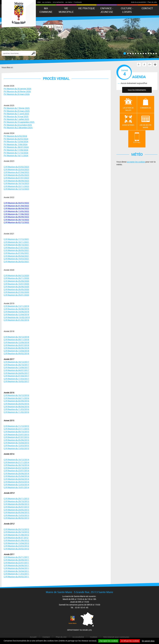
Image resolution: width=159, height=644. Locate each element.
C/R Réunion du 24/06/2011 (16, 565)
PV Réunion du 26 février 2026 (17, 91)
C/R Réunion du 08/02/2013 (16, 518)
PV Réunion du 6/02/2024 (15, 136)
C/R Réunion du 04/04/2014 (16, 479)
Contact (147, 8)
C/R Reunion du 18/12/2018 (16, 337)
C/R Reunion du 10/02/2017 (16, 381)
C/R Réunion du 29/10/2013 (16, 501)
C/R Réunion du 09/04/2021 (16, 256)
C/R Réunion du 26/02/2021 (16, 262)
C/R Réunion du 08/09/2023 (16, 181)
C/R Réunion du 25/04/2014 (16, 476)
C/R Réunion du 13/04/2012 (16, 543)
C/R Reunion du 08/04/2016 (16, 407)
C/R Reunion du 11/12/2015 (16, 426)
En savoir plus (148, 641)
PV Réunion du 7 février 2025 (17, 108)
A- (139, 64)
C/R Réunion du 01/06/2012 (16, 540)
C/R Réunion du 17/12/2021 (16, 239)
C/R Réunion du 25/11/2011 (16, 557)
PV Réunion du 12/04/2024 (16, 142)
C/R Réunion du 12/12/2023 (16, 189)
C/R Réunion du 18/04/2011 (16, 571)
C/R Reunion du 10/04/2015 (16, 443)
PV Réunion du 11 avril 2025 (16, 114)
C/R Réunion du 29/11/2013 (16, 498)
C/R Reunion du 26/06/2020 (16, 287)
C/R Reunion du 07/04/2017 (16, 376)
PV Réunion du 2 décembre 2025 (18, 128)
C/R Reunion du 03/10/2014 (16, 468)
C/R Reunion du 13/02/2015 (16, 448)
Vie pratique (87, 8)
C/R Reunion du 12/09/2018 (16, 342)
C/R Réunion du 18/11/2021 (16, 242)
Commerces (145, 108)
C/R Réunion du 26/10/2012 (16, 532)
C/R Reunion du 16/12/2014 (16, 459)
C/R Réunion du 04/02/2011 (16, 577)
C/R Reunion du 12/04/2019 (16, 314)
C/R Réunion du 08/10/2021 (16, 245)
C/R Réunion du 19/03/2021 (16, 259)
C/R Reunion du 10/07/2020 (16, 284)
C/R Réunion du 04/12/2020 (16, 275)
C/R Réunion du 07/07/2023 (16, 178)
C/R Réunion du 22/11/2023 (16, 186)
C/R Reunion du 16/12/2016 (16, 395)
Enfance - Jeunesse (107, 10)
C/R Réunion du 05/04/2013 (17, 512)
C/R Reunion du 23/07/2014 (16, 471)
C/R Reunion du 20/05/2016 (16, 404)
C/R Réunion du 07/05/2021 (16, 253)
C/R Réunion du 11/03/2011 (16, 574)
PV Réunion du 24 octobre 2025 (18, 125)
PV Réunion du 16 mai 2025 (16, 116)
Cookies (94, 637)
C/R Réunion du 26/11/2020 (16, 278)
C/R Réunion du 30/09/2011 (16, 560)
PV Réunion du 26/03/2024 (16, 139)
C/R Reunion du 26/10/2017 (16, 365)
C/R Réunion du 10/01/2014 (16, 487)
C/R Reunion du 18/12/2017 (16, 362)
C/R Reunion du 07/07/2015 (16, 437)
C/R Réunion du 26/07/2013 (16, 507)
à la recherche (58, 2)
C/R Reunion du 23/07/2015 (16, 434)
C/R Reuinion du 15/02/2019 (17, 317)
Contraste (78, 2)
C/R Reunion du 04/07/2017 (16, 370)
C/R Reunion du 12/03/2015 (16, 446)
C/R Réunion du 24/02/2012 (16, 549)
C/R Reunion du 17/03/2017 (16, 379)
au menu (69, 2)
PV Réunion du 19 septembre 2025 (19, 122)
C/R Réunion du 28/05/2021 (16, 250)
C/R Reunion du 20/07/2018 (16, 345)
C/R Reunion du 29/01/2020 (16, 295)
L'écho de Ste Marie (145, 126)
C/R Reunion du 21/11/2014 (16, 462)
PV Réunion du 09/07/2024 (16, 147)
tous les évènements (137, 90)
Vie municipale (66, 10)
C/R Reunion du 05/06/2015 (16, 440)
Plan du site (152, 2)
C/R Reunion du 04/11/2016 (16, 398)
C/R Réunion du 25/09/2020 (16, 281)
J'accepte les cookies (108, 641)
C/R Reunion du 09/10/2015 (16, 432)
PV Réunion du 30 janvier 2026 (17, 89)
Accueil (33, 637)
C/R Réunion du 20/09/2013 (16, 504)
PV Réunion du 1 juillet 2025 (16, 119)
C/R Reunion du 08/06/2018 (16, 348)
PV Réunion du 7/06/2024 (16, 144)
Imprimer (156, 64)
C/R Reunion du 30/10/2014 (16, 465)
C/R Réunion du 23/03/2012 (16, 546)
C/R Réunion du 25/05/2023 (16, 175)
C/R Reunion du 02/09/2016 (16, 401)
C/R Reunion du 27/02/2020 (16, 292)
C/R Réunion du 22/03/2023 (16, 169)
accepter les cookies (136, 162)
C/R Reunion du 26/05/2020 (16, 289)
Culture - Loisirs (127, 10)
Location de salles (128, 109)
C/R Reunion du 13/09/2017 (16, 367)
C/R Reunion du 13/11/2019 (16, 306)
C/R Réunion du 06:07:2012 (16, 538)
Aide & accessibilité (138, 2)
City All (137, 142)
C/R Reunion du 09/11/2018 (16, 340)
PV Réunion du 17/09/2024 (16, 150)
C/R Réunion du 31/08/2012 (16, 535)
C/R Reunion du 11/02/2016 (16, 412)
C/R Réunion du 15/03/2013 (16, 515)
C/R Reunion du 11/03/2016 (16, 409)
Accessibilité (78, 637)
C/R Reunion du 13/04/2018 (16, 351)
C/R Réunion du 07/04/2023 (16, 172)
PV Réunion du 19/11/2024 (16, 155)
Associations (128, 125)
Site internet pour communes (116, 637)
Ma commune (46, 10)
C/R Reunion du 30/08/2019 (16, 309)
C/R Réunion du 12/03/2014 (16, 485)
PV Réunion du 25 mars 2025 (17, 111)
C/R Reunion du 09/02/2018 (16, 353)
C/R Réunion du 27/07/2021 (16, 248)
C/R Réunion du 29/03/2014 (16, 482)
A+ (150, 64)
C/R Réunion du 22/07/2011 (16, 563)
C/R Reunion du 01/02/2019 (16, 320)
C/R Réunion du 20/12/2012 (16, 529)
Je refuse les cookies (130, 641)
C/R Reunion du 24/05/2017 (16, 373)
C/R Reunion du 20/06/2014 (16, 473)
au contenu (47, 2)
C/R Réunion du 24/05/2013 (16, 510)
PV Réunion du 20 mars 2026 (17, 94)
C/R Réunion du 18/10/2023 (16, 183)
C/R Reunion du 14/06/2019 (16, 312)
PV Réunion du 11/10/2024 (16, 153)
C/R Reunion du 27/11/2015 (16, 429)
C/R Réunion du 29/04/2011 (16, 568)
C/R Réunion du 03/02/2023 (16, 167)
